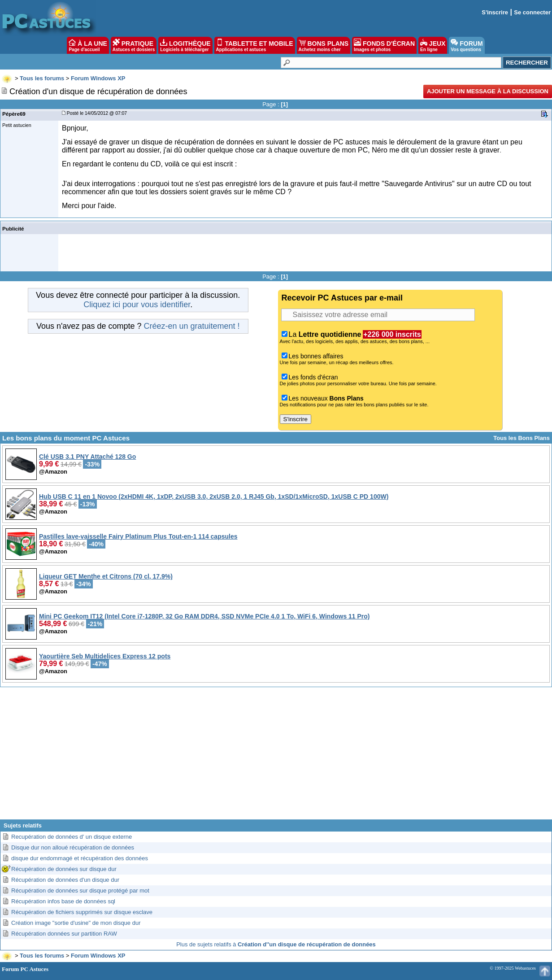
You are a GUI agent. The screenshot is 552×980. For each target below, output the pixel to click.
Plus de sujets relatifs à (276, 944)
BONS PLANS (324, 45)
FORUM (467, 45)
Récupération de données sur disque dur (64, 869)
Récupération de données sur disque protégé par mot (80, 891)
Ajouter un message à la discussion (488, 91)
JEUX (433, 45)
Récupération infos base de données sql (63, 901)
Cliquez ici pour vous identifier (137, 305)
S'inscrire (495, 12)
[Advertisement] (276, 757)
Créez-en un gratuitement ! (191, 326)
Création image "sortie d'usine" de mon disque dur (76, 923)
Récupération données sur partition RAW (64, 934)
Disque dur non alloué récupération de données (73, 847)
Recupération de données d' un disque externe (72, 837)
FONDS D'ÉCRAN (384, 45)
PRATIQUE (134, 45)
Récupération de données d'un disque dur (65, 880)
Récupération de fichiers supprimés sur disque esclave (82, 912)
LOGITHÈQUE (185, 45)
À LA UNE (88, 45)
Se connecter (532, 12)
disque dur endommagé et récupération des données (80, 858)
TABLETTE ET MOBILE (255, 45)
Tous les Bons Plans (522, 438)
